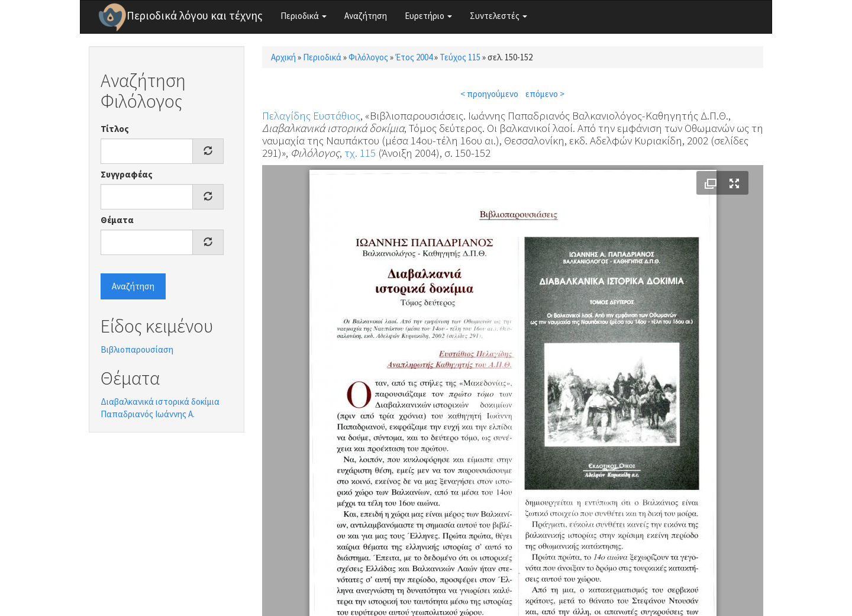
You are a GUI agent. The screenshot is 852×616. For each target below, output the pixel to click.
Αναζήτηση (366, 16)
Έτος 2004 (414, 57)
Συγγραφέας (127, 174)
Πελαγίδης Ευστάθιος (311, 115)
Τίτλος (115, 129)
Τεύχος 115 (460, 57)
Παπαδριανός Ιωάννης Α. (148, 414)
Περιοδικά (304, 16)
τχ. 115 (360, 153)
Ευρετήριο (428, 16)
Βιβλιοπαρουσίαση (137, 349)
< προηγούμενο (489, 94)
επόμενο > (545, 94)
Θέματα (117, 220)
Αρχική (283, 57)
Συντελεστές (498, 16)
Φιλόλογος (368, 57)
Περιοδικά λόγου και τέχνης (195, 15)
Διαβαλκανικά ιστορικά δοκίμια (160, 401)
